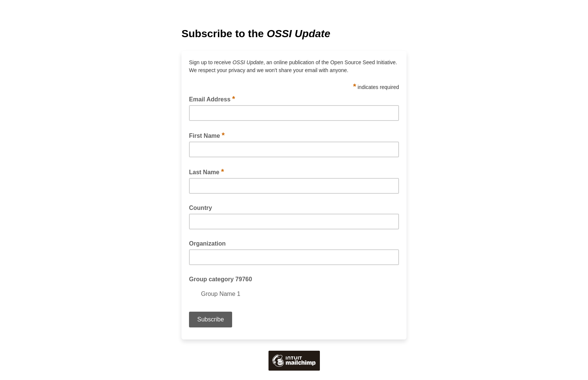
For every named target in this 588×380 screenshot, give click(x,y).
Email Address (212, 99)
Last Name (206, 172)
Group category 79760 (220, 279)
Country (200, 208)
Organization (207, 244)
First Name (207, 135)
